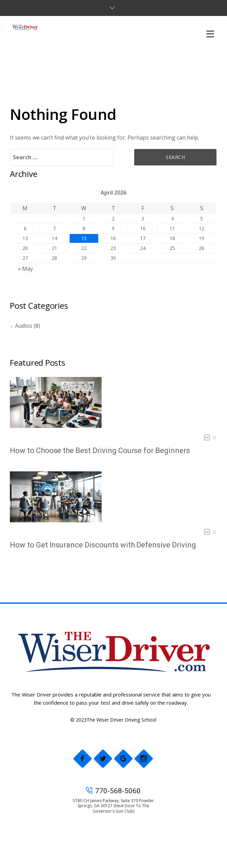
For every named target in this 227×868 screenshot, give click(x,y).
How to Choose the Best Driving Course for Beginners (100, 450)
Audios (24, 326)
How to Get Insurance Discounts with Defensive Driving (103, 545)
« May (25, 269)
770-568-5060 (113, 791)
